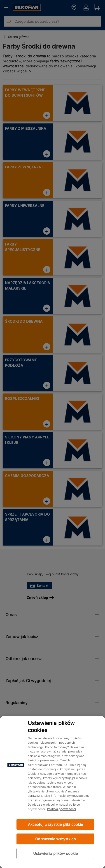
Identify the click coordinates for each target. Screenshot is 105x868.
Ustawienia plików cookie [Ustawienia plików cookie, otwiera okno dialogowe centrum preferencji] (56, 853)
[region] (52, 792)
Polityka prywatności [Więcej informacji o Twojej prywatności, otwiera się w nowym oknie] (61, 809)
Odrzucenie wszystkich (55, 839)
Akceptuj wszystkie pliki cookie (56, 824)
